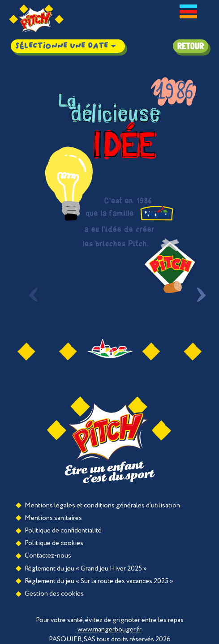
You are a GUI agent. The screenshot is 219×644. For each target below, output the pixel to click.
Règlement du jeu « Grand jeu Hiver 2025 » (86, 569)
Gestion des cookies (54, 594)
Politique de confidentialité (63, 530)
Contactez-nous (48, 556)
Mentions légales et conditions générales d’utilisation (102, 505)
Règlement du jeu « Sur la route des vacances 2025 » (99, 581)
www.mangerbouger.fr (109, 629)
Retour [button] (191, 46)
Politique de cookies (54, 543)
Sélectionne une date (62, 46)
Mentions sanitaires (53, 518)
